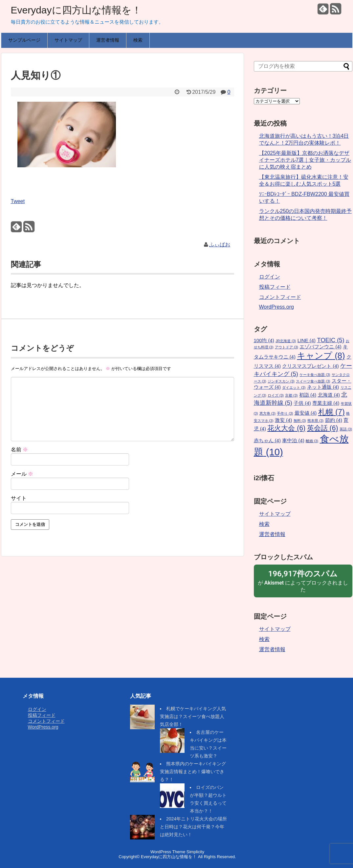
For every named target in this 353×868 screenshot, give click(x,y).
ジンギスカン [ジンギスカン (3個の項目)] (281, 381)
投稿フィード (275, 287)
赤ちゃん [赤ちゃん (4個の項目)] (267, 441)
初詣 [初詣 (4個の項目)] (308, 395)
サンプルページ (24, 40)
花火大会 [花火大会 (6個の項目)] (286, 428)
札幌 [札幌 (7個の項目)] (331, 412)
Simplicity (195, 852)
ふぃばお (220, 245)
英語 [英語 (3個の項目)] (346, 429)
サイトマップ (68, 40)
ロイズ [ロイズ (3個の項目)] (276, 395)
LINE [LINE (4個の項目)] (307, 341)
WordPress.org (276, 307)
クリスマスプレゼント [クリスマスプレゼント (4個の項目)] (310, 366)
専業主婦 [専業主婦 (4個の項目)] (326, 403)
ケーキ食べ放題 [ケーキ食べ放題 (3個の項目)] (315, 375)
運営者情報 (108, 40)
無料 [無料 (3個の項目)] (300, 421)
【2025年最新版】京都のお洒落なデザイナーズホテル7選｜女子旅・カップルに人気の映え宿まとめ (305, 160)
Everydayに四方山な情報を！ (76, 10)
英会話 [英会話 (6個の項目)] (323, 428)
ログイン (270, 277)
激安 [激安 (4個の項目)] (283, 420)
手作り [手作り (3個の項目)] (285, 413)
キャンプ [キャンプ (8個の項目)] (321, 356)
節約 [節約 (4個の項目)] (334, 420)
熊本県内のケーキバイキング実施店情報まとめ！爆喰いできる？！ (193, 772)
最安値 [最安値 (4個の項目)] (306, 413)
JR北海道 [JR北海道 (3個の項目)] (286, 341)
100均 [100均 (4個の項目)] (264, 341)
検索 (138, 40)
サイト (19, 498)
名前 (19, 450)
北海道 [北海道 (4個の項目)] (329, 395)
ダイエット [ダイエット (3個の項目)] (294, 387)
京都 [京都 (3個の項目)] (291, 395)
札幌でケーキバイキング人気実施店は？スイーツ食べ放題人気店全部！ (193, 716)
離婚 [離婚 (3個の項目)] (312, 441)
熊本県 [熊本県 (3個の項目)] (315, 421)
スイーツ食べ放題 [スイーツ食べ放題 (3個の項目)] (313, 381)
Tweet (18, 201)
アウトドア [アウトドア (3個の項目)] (287, 347)
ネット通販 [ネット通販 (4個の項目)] (323, 387)
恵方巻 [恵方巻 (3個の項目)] (267, 413)
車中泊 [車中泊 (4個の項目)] (293, 441)
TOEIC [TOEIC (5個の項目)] (331, 340)
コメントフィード (280, 297)
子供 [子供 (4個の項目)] (302, 403)
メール (22, 474)
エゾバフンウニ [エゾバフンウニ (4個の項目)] (320, 347)
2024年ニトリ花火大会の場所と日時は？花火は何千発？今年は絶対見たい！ (193, 827)
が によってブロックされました (303, 581)
